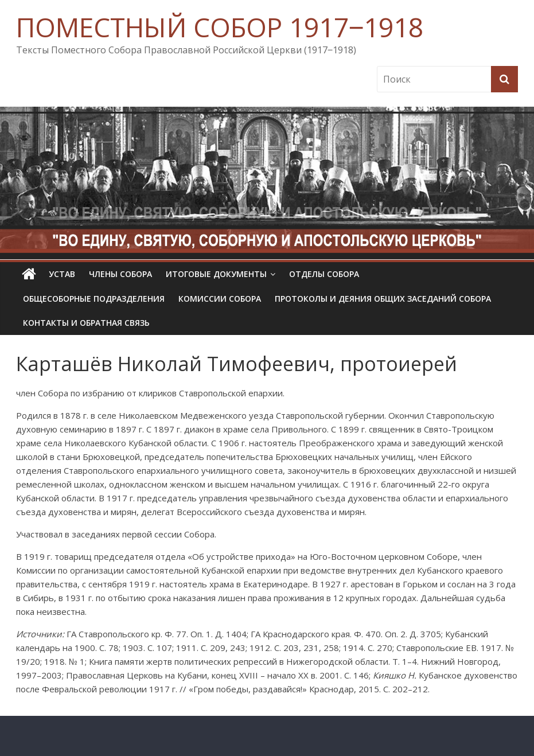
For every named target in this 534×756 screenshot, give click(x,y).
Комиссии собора (220, 299)
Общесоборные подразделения (94, 299)
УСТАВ (62, 274)
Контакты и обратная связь (86, 323)
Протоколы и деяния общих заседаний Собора (383, 299)
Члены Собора (120, 274)
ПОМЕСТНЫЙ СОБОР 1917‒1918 (220, 27)
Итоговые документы (216, 274)
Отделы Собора (324, 274)
